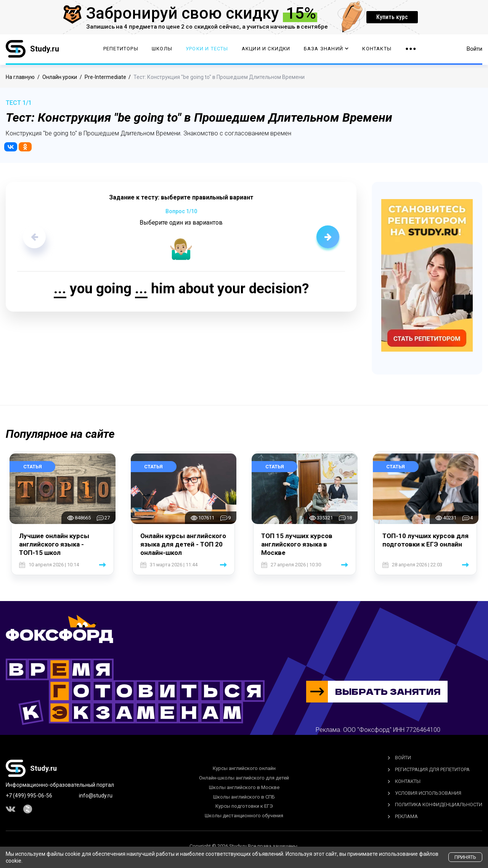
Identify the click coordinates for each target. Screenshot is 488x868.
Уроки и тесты (207, 50)
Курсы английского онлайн (244, 768)
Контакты (377, 50)
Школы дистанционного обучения (244, 816)
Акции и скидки (266, 50)
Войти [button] (474, 50)
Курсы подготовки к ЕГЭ (244, 806)
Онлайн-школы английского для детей (244, 778)
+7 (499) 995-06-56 (29, 796)
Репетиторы (121, 50)
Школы (162, 50)
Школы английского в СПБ (244, 797)
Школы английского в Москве (244, 787)
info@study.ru (96, 796)
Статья (33, 467)
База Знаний (326, 50)
